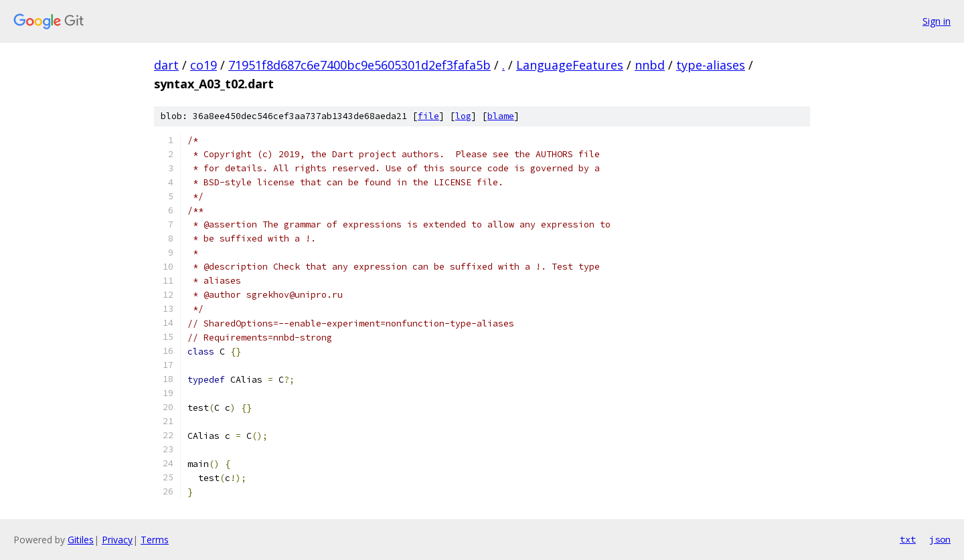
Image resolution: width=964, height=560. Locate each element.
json (940, 539)
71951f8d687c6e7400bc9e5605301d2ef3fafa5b (359, 65)
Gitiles (81, 540)
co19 (204, 65)
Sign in (937, 21)
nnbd (650, 65)
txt (908, 539)
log (463, 116)
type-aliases (711, 65)
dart (166, 65)
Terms (155, 540)
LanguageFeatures (570, 65)
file (428, 116)
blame (501, 116)
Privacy (117, 540)
